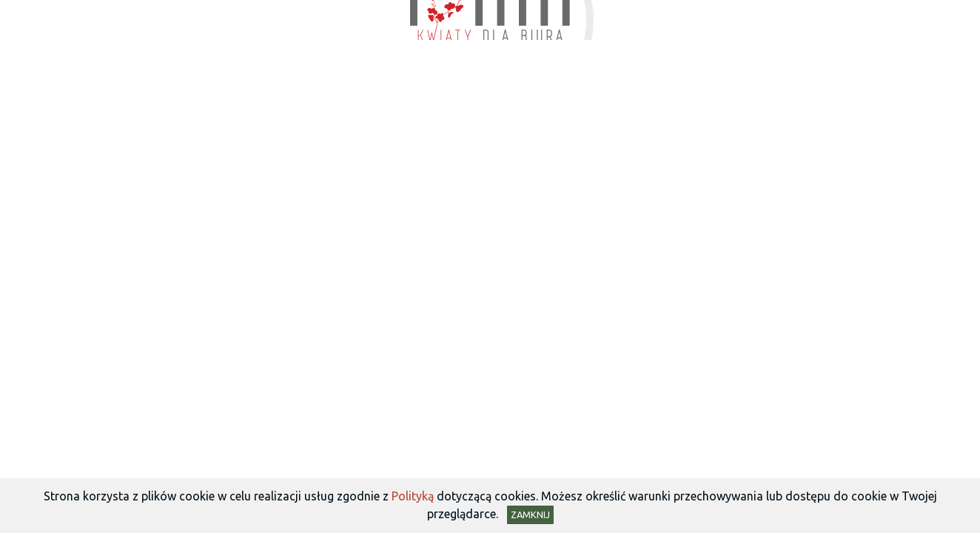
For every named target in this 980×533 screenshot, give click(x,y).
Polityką (413, 496)
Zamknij (530, 514)
